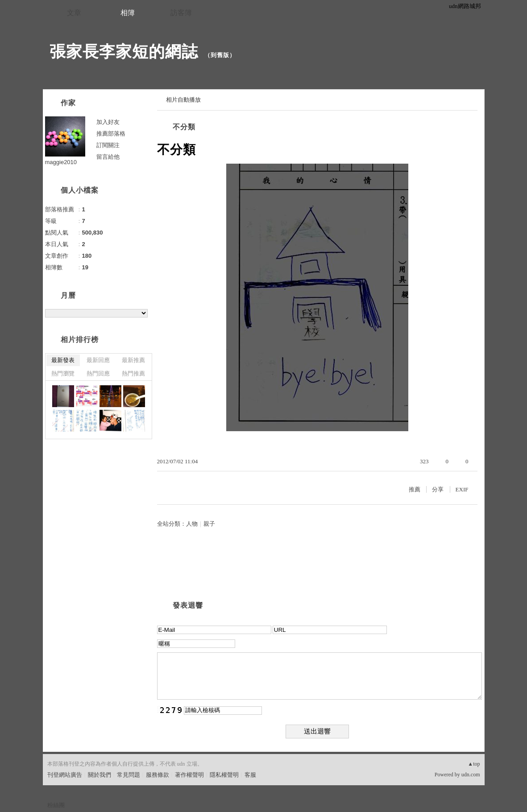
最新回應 (98, 360)
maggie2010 (61, 162)
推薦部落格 (111, 134)
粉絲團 (56, 805)
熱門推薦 (133, 373)
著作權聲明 (189, 775)
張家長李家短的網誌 (124, 52)
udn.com (471, 775)
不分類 (184, 127)
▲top (474, 764)
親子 (209, 524)
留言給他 (108, 157)
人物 (192, 524)
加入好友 (108, 122)
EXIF (462, 489)
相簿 (128, 13)
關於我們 (100, 775)
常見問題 (129, 775)
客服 (250, 775)
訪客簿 (181, 13)
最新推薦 (133, 360)
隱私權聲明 (224, 775)
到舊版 (220, 55)
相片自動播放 (183, 100)
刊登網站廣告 (65, 775)
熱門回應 (98, 373)
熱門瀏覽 (63, 373)
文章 (74, 13)
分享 (438, 489)
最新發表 (63, 360)
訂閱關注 (108, 145)
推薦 (415, 489)
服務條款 (158, 775)
